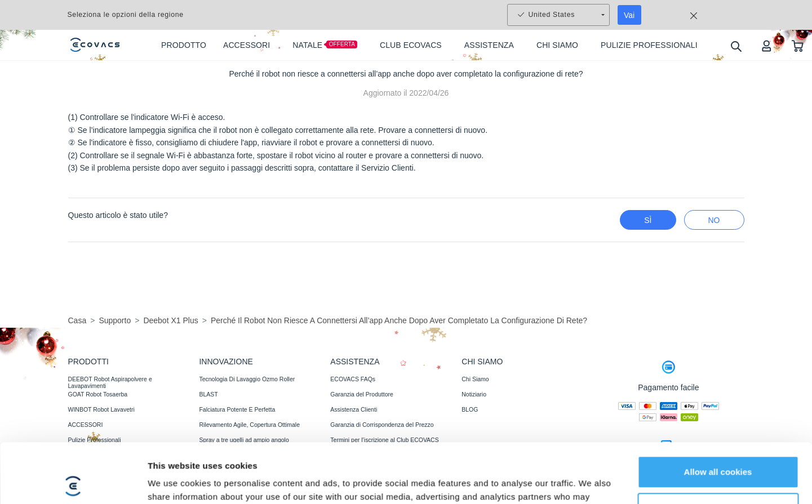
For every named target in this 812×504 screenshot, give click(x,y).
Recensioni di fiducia (357, 486)
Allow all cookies (718, 394)
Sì (648, 220)
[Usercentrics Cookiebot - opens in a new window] (73, 464)
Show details (174, 464)
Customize (718, 431)
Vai (629, 15)
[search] (736, 46)
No (714, 220)
